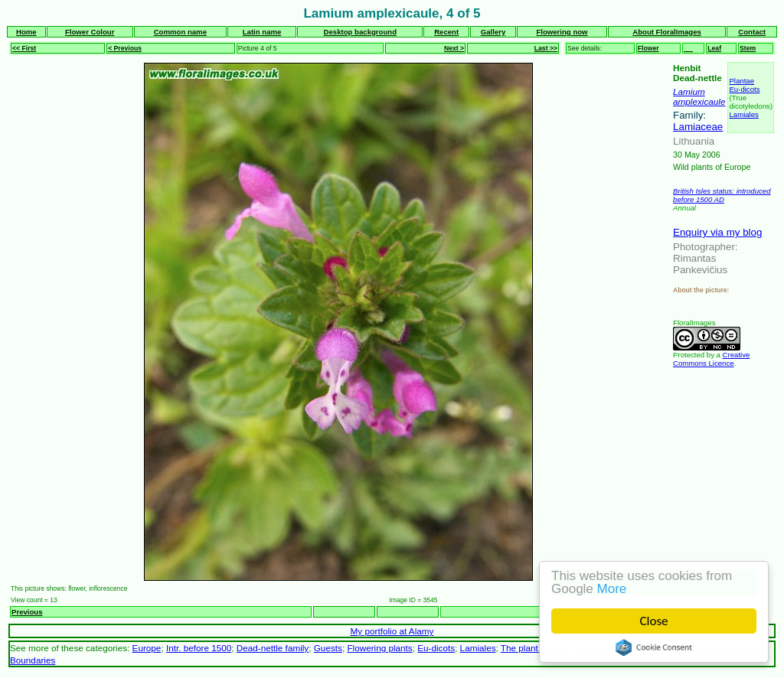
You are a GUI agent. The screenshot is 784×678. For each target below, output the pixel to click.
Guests (328, 648)
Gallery (493, 32)
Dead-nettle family (273, 648)
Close (654, 621)
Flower (648, 48)
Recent (446, 32)
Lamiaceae (698, 127)
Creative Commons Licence (711, 359)
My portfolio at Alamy (392, 631)
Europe (147, 648)
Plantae (742, 81)
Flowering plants (379, 648)
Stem (748, 48)
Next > (454, 48)
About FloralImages (667, 32)
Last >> (546, 48)
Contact (752, 32)
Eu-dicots (744, 89)
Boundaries (33, 660)
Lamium (689, 91)
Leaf (714, 48)
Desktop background (360, 32)
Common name (180, 32)
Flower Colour (90, 32)
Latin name (262, 32)
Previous (27, 612)
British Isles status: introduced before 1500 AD (722, 195)
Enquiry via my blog (717, 232)
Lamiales (743, 114)
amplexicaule (699, 101)
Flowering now (562, 32)
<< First (24, 48)
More (612, 589)
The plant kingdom (537, 648)
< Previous (125, 48)
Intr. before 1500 (199, 648)
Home (26, 32)
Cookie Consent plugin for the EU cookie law (654, 647)
